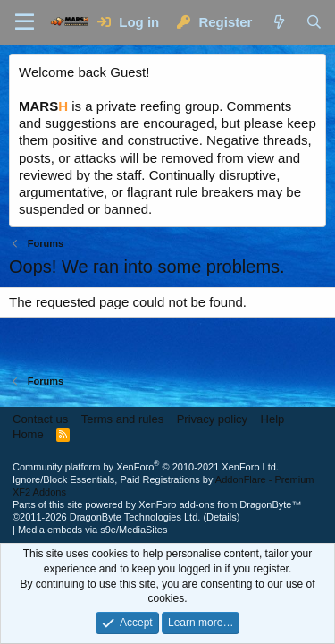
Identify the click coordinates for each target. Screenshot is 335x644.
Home (28, 434)
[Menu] (25, 22)
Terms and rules (122, 419)
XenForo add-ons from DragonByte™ (220, 504)
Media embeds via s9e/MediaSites (93, 530)
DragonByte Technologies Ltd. (135, 517)
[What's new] (278, 22)
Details (222, 517)
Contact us (40, 419)
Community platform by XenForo (146, 467)
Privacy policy (212, 419)
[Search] (314, 22)
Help (273, 419)
